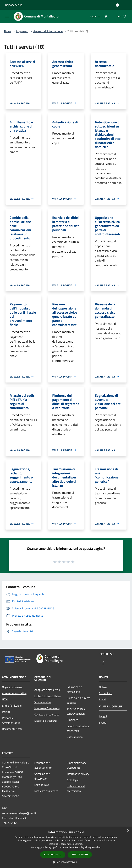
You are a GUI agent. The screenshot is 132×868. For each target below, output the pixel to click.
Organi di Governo (13, 687)
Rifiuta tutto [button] (80, 854)
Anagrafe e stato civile (47, 690)
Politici (6, 712)
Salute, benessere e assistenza (78, 728)
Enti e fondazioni (12, 706)
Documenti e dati (12, 729)
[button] (66, 862)
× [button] (128, 831)
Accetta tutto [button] (53, 855)
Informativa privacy (78, 774)
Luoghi (103, 716)
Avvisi (103, 699)
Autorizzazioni (75, 737)
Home (8, 31)
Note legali (73, 780)
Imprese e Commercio (47, 708)
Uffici (5, 699)
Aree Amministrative (14, 693)
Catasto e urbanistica (47, 714)
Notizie (103, 687)
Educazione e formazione (74, 689)
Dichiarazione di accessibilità (76, 788)
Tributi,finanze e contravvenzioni (76, 711)
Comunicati (106, 693)
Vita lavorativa (43, 702)
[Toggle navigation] (7, 16)
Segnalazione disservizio (42, 776)
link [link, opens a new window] (99, 847)
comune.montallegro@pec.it (19, 813)
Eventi (103, 723)
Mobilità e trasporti (46, 721)
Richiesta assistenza (46, 791)
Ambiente (72, 720)
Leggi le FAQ (42, 785)
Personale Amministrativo (11, 720)
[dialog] (66, 848)
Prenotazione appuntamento (43, 765)
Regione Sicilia (14, 5)
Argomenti (22, 31)
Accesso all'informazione (48, 31)
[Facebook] (104, 16)
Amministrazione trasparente (77, 765)
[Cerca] (125, 16)
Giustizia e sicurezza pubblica (79, 700)
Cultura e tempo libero (47, 696)
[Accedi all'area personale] (117, 5)
